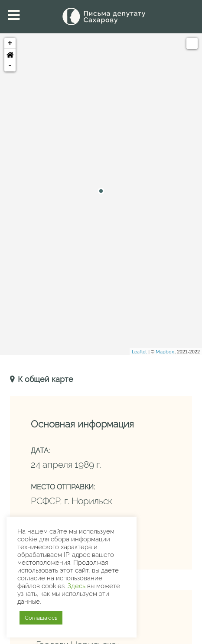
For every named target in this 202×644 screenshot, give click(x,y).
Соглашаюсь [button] (41, 618)
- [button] (10, 66)
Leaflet (139, 352)
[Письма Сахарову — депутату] (101, 16)
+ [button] (10, 43)
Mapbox (165, 352)
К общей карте (44, 379)
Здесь (77, 586)
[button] (10, 55)
